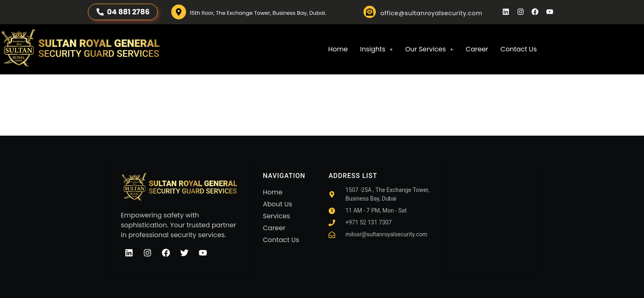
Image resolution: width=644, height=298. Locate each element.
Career (477, 49)
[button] (377, 49)
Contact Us (519, 49)
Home (338, 49)
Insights (377, 49)
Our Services (429, 49)
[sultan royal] (489, 212)
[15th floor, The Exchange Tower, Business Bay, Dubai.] (179, 12)
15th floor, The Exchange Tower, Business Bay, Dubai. (258, 13)
